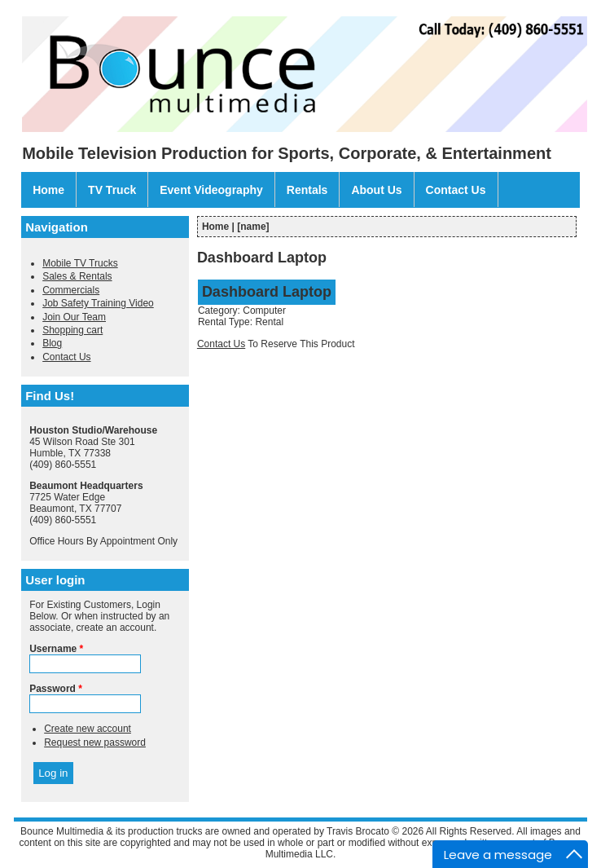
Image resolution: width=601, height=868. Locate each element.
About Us (376, 190)
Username (56, 649)
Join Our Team (74, 317)
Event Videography (211, 190)
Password (56, 689)
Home (48, 190)
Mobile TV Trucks (80, 263)
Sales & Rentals (77, 276)
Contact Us (456, 190)
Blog (52, 343)
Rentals (307, 190)
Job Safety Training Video (98, 303)
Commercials (71, 290)
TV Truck (112, 190)
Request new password (95, 742)
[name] (253, 227)
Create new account (88, 729)
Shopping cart (72, 330)
